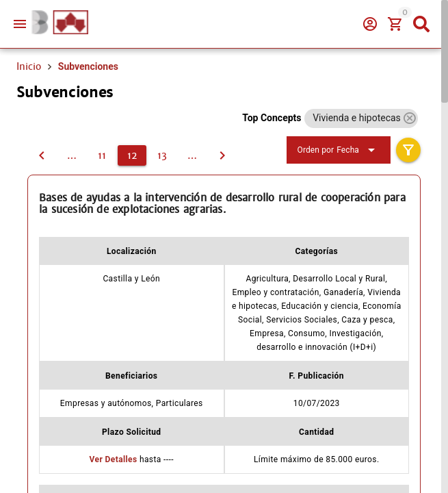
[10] (72, 155)
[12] (132, 155)
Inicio (29, 66)
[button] (409, 118)
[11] (42, 155)
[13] (162, 155)
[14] (192, 155)
